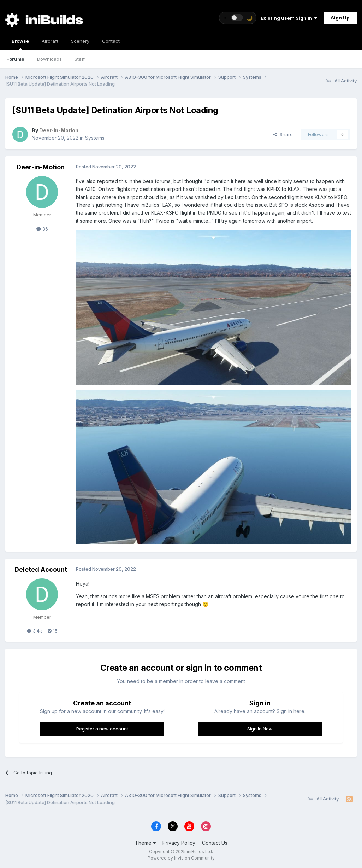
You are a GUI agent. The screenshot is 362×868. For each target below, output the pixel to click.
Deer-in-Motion (41, 167)
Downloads (49, 59)
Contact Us (215, 843)
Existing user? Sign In (289, 18)
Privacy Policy (179, 843)
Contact (111, 41)
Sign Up (340, 18)
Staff (80, 59)
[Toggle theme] (238, 18)
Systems (95, 138)
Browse (20, 44)
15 (53, 631)
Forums (15, 59)
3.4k (34, 631)
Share (283, 134)
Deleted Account (41, 569)
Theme (145, 843)
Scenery (80, 41)
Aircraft (50, 41)
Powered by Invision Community (181, 858)
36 (42, 229)
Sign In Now (260, 729)
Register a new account (102, 729)
